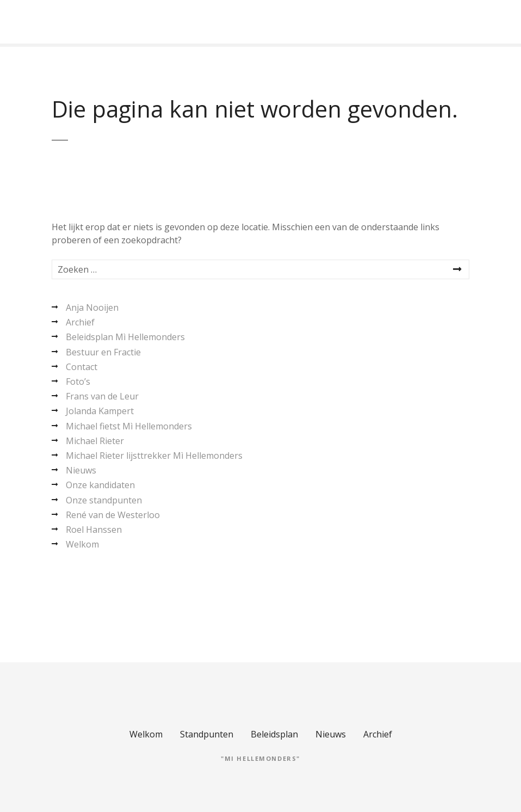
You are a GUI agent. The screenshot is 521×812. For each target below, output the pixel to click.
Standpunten (207, 734)
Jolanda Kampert (100, 411)
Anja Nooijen (92, 307)
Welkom (82, 544)
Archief (80, 322)
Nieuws (81, 470)
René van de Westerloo (113, 515)
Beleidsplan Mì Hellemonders (125, 337)
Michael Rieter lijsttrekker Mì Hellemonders (154, 456)
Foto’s (78, 382)
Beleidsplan (274, 734)
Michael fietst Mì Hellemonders (129, 426)
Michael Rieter (95, 441)
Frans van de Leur (102, 396)
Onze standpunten (104, 500)
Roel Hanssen (94, 530)
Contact (82, 367)
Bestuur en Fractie (103, 352)
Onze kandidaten (100, 485)
